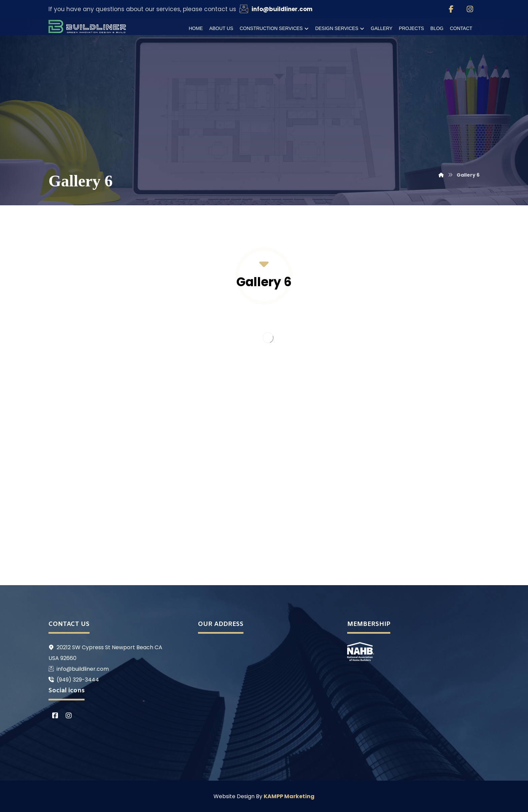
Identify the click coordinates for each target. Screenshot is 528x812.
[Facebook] (451, 9)
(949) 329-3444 (74, 680)
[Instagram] (470, 9)
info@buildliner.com (79, 669)
